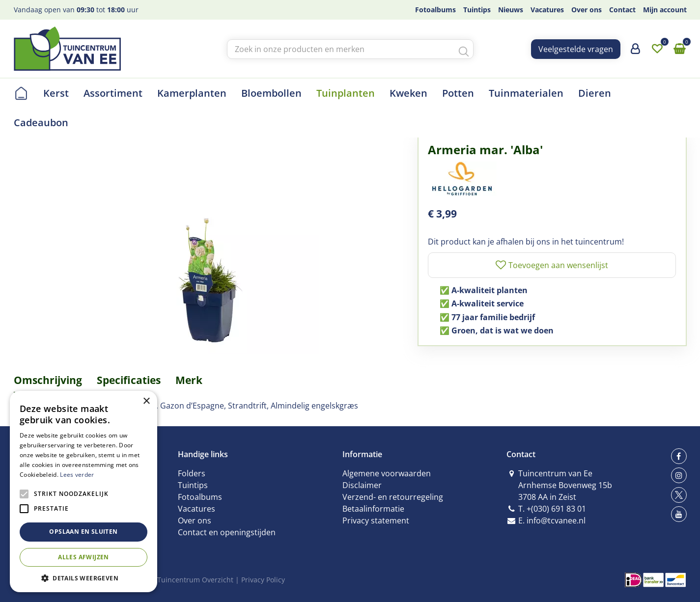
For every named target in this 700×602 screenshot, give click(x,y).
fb (679, 456)
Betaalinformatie (373, 509)
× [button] (146, 401)
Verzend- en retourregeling (393, 497)
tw (679, 495)
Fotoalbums (200, 497)
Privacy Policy (263, 580)
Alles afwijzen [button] (84, 557)
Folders (192, 473)
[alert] (84, 492)
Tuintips (193, 485)
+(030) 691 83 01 (556, 509)
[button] (84, 578)
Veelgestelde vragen (576, 49)
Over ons (195, 520)
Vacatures (196, 509)
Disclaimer (362, 485)
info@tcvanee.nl (556, 520)
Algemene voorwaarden (387, 473)
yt (679, 514)
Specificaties (129, 380)
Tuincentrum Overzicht (195, 580)
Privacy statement (376, 520)
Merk (189, 380)
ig (679, 475)
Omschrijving (48, 380)
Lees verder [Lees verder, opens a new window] (77, 475)
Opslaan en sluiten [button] (83, 532)
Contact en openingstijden (227, 532)
